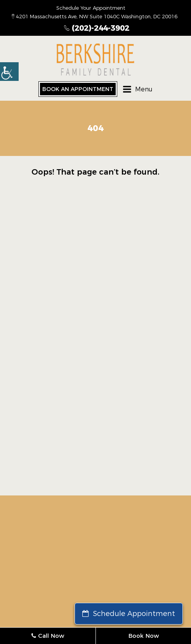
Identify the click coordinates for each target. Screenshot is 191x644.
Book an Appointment (78, 89)
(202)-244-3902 (97, 28)
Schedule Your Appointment (91, 8)
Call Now (48, 636)
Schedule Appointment (129, 614)
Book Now (144, 636)
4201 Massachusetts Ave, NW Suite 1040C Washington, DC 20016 (95, 16)
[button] (9, 72)
